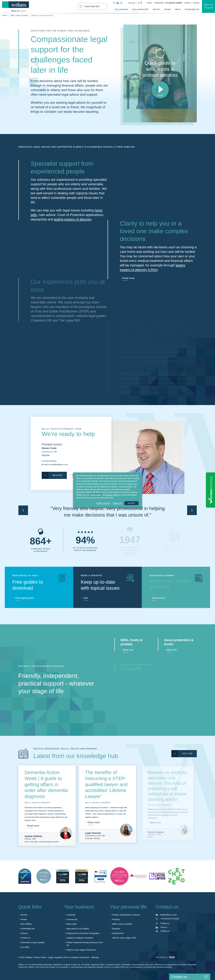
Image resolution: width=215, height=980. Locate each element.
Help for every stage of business (81, 950)
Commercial (72, 919)
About (178, 9)
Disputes (116, 929)
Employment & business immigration (83, 933)
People (167, 9)
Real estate (71, 924)
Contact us (26, 938)
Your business (121, 9)
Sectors (156, 9)
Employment (118, 933)
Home (149, 3)
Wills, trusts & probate (19, 15)
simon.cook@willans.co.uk (56, 464)
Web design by (165, 957)
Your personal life (140, 9)
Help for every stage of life (124, 938)
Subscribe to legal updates (33, 942)
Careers (187, 3)
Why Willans (26, 924)
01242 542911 (50, 461)
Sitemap (95, 957)
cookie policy (96, 495)
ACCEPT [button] (131, 503)
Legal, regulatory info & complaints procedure (69, 957)
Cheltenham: (168, 3)
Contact (196, 3)
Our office (25, 947)
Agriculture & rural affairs (78, 929)
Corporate (71, 915)
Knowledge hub (192, 9)
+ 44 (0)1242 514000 (169, 919)
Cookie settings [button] (103, 503)
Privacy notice (40, 957)
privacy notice (112, 495)
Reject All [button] (117, 503)
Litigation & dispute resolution (80, 938)
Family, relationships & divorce (126, 915)
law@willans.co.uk (168, 915)
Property (116, 919)
